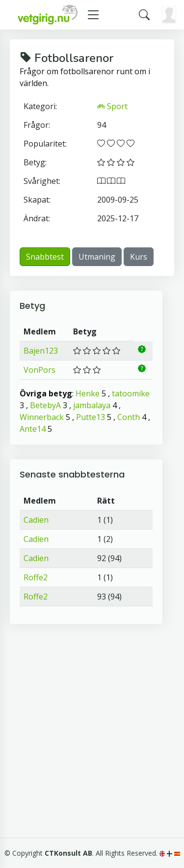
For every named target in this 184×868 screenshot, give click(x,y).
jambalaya (92, 405)
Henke (88, 393)
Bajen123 (41, 351)
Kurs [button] (139, 257)
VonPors (39, 370)
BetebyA (45, 405)
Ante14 (33, 429)
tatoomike (131, 393)
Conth (129, 417)
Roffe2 (36, 577)
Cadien (36, 520)
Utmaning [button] (97, 257)
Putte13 (91, 417)
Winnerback (42, 417)
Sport (112, 106)
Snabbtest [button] (45, 257)
